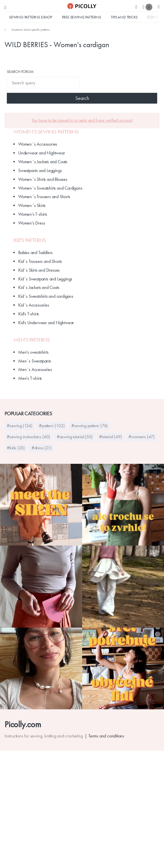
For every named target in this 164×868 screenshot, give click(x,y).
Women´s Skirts (32, 205)
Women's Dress (32, 223)
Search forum (20, 72)
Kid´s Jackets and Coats (39, 287)
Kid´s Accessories (34, 305)
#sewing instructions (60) (28, 437)
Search (82, 98)
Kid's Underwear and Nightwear (46, 323)
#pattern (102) (52, 426)
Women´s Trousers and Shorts (44, 197)
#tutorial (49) (110, 437)
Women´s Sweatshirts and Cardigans (50, 188)
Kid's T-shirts (29, 314)
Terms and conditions (106, 736)
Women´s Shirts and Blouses (43, 179)
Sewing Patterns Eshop (31, 17)
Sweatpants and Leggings (40, 170)
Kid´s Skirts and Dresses (39, 270)
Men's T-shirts (30, 378)
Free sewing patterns (82, 17)
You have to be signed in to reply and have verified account (82, 120)
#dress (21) (42, 448)
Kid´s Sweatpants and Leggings (45, 279)
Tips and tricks (124, 17)
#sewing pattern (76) (90, 426)
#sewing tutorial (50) (75, 437)
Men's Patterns (32, 340)
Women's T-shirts (33, 214)
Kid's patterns (30, 240)
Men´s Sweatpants (35, 361)
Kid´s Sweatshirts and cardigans (46, 296)
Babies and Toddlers (35, 252)
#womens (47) (142, 437)
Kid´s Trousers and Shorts (40, 261)
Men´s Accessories (35, 369)
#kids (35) (16, 448)
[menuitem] (27, 30)
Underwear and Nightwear (41, 153)
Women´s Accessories (38, 144)
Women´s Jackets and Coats (43, 162)
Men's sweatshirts (33, 352)
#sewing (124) (19, 426)
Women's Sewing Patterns (46, 132)
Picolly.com (23, 724)
